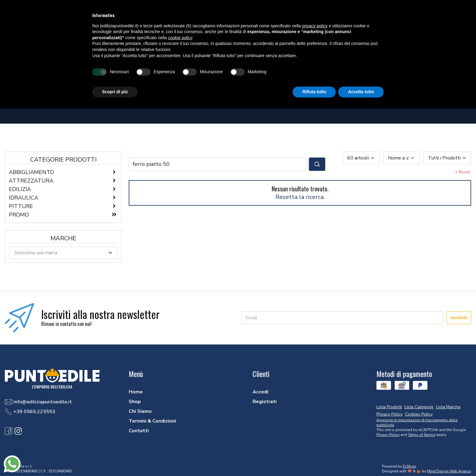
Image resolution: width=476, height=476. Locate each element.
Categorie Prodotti (63, 160)
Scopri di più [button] (115, 92)
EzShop (409, 466)
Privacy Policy (388, 435)
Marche (63, 238)
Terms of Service (422, 435)
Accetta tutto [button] (361, 92)
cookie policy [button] (180, 38)
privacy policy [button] (315, 26)
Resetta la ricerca (299, 197)
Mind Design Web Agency (449, 471)
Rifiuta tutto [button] (314, 92)
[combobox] (361, 158)
